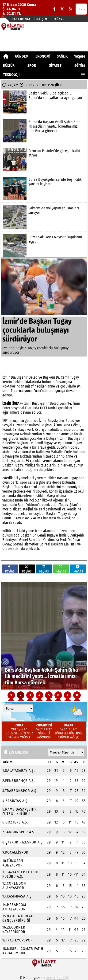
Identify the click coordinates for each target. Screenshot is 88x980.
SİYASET (55, 65)
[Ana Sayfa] (6, 56)
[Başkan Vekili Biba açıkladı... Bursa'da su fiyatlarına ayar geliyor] (44, 102)
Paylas (10, 569)
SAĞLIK (62, 56)
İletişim (41, 19)
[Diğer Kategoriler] (83, 75)
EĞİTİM (80, 65)
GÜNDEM (22, 56)
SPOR (32, 65)
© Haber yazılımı (44, 978)
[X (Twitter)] (62, 9)
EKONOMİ (43, 56)
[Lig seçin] (66, 752)
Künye (59, 19)
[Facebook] (54, 9)
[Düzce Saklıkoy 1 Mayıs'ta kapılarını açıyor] (44, 246)
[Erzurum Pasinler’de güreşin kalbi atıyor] (44, 160)
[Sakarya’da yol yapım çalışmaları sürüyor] (44, 217)
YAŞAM (80, 56)
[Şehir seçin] (18, 708)
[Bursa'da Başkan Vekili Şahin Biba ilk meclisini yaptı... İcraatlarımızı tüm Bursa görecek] (44, 131)
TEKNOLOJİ (11, 75)
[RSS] (70, 9)
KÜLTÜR (9, 65)
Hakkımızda (21, 19)
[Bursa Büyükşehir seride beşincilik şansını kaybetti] (44, 188)
